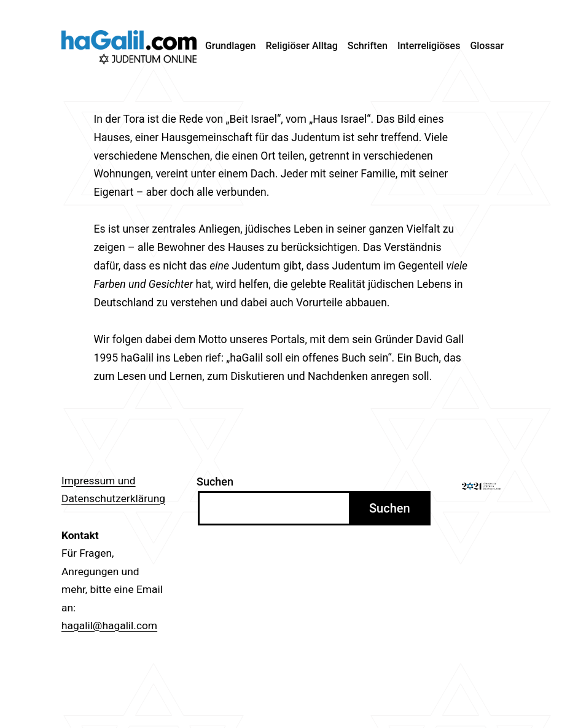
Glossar (487, 46)
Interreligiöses (429, 46)
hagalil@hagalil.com (109, 625)
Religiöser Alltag (302, 46)
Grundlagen (231, 46)
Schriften (368, 46)
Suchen (215, 482)
